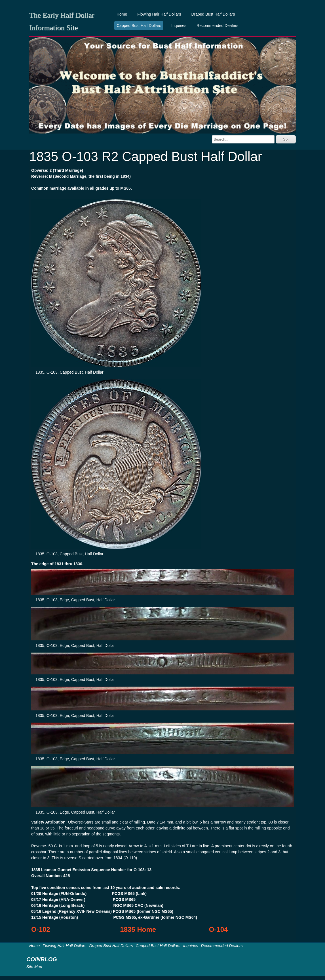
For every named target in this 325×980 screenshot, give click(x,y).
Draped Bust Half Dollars (213, 14)
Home (122, 14)
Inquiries (179, 26)
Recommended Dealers (217, 26)
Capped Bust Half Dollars (139, 26)
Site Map (34, 967)
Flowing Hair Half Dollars (159, 14)
